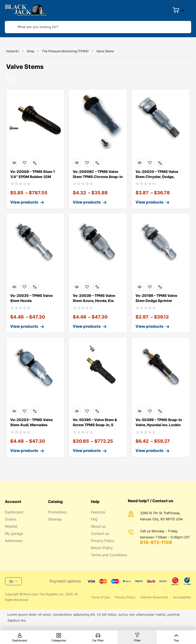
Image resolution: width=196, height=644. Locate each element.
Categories (59, 640)
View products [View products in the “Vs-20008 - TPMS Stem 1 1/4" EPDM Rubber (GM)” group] (24, 202)
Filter (137, 640)
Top (176, 640)
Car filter (98, 640)
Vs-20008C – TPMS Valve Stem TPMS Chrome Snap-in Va (98, 177)
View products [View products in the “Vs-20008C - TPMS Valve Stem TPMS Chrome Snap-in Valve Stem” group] (87, 202)
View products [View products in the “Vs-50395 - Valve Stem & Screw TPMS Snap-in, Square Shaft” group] (87, 451)
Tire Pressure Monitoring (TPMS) (65, 51)
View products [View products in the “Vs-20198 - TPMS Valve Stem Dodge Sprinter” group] (150, 326)
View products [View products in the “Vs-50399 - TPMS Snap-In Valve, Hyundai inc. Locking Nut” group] (150, 451)
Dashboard (20, 640)
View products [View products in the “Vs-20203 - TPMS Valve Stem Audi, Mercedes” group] (24, 451)
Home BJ (13, 51)
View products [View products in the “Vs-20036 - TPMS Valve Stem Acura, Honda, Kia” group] (87, 326)
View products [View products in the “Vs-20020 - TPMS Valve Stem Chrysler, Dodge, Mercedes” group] (150, 202)
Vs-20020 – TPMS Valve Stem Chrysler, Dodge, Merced (157, 177)
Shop (30, 51)
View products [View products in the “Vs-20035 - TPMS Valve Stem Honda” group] (24, 326)
